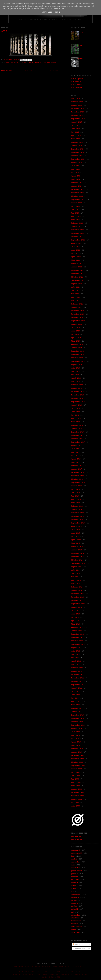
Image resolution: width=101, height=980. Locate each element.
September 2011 (78, 685)
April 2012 (76, 661)
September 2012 (78, 644)
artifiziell (77, 853)
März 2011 (76, 705)
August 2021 (77, 284)
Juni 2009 (76, 776)
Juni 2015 (76, 533)
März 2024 (76, 179)
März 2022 (76, 260)
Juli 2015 (76, 530)
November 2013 (78, 597)
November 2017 (78, 435)
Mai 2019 (75, 375)
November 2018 (78, 395)
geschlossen (17, 63)
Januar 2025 (77, 146)
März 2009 (76, 786)
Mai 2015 (75, 537)
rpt (73, 912)
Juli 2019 (76, 368)
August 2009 (77, 769)
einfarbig (76, 862)
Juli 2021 (76, 287)
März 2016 (76, 503)
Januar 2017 (77, 469)
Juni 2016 (76, 493)
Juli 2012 (76, 651)
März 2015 (76, 543)
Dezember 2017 (78, 432)
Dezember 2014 (78, 553)
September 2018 (78, 402)
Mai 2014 (75, 577)
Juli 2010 (76, 732)
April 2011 (76, 702)
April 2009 (76, 782)
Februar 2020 (77, 344)
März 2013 (76, 624)
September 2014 (78, 563)
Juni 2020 (76, 331)
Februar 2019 (77, 385)
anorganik (76, 850)
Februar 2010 (77, 749)
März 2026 (76, 99)
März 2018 (76, 422)
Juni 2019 (76, 371)
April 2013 (76, 621)
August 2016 (77, 486)
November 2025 (78, 112)
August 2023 (77, 203)
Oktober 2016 (77, 479)
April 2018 (76, 419)
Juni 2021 (76, 291)
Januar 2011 (77, 712)
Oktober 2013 (77, 601)
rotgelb (75, 909)
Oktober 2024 (77, 156)
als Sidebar (77, 85)
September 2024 (78, 159)
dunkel (74, 859)
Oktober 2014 (77, 560)
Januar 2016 (77, 510)
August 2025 (77, 122)
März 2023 (76, 220)
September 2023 (78, 200)
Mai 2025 (75, 132)
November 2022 (78, 233)
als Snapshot (77, 88)
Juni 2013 (76, 614)
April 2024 (76, 176)
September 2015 (78, 523)
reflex (74, 906)
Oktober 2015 (77, 520)
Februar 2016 (77, 506)
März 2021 (76, 301)
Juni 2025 (76, 129)
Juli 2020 (76, 328)
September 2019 (78, 361)
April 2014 (76, 580)
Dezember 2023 (78, 190)
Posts (77, 944)
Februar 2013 (77, 627)
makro (43, 63)
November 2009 (78, 759)
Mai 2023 (75, 213)
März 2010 (76, 745)
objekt (74, 900)
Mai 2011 (75, 698)
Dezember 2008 (78, 793)
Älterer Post (53, 71)
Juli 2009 (76, 772)
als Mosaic (76, 82)
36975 (80, 46)
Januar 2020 (77, 348)
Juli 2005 (76, 806)
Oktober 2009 (77, 762)
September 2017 (78, 442)
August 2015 (77, 526)
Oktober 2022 (77, 237)
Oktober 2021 (77, 277)
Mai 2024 (75, 173)
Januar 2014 (77, 590)
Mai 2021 (75, 294)
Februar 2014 (77, 587)
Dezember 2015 (78, 513)
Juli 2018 (76, 408)
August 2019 (77, 365)
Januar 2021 (77, 307)
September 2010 (78, 725)
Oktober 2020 (77, 318)
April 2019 (76, 378)
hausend (75, 877)
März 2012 (76, 665)
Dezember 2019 (78, 351)
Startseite (30, 71)
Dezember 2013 (78, 594)
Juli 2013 (76, 611)
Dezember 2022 (78, 230)
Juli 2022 (76, 247)
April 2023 (76, 216)
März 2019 (76, 382)
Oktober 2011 (77, 681)
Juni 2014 (76, 574)
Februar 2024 (77, 183)
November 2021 (78, 274)
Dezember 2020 (78, 311)
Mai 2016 (75, 496)
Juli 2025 (76, 125)
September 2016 (78, 483)
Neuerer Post (7, 71)
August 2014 (77, 567)
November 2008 (78, 796)
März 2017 (76, 462)
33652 (80, 32)
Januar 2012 (77, 671)
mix (73, 892)
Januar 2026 (77, 105)
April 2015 (76, 540)
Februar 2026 (77, 102)
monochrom (76, 894)
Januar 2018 (77, 429)
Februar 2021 (77, 304)
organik (75, 903)
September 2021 (78, 280)
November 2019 (78, 355)
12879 (80, 59)
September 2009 (78, 766)
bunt (8, 63)
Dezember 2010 (78, 715)
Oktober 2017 (77, 439)
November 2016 (78, 476)
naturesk (75, 897)
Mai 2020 (75, 334)
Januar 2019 (77, 388)
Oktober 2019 (77, 358)
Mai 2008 (75, 803)
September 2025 (78, 119)
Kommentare (79, 949)
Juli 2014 (76, 570)
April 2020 (76, 338)
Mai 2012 (75, 658)
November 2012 (78, 638)
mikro (74, 889)
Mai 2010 (75, 739)
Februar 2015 (77, 547)
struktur (75, 918)
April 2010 (76, 742)
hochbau (36, 63)
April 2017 (76, 459)
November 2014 (78, 557)
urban (74, 930)
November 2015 (78, 516)
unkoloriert (77, 927)
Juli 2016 (76, 489)
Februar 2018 (77, 425)
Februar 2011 (77, 708)
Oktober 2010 (77, 722)
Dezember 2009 (78, 756)
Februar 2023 (77, 223)
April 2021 (76, 297)
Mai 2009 (75, 779)
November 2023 (78, 193)
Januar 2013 (77, 631)
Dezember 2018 (78, 392)
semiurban (51, 63)
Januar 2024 (77, 186)
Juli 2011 (76, 691)
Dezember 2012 (78, 634)
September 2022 (78, 240)
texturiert (76, 921)
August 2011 (77, 688)
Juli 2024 (76, 166)
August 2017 (77, 446)
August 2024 (77, 163)
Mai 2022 (75, 254)
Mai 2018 (75, 415)
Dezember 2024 (78, 149)
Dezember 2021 (78, 270)
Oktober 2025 (77, 115)
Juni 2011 (76, 695)
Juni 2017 (76, 452)
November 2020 (78, 314)
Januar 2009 (77, 789)
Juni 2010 (76, 735)
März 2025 (76, 139)
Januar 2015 (77, 550)
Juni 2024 (76, 169)
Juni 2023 (76, 210)
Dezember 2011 (78, 675)
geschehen (76, 868)
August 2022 (77, 243)
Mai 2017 (75, 456)
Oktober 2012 (77, 641)
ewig (73, 865)
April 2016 (76, 499)
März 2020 (76, 341)
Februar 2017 (77, 466)
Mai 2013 (75, 617)
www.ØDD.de (76, 836)
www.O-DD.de (77, 839)
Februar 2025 (77, 142)
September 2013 (78, 604)
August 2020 (77, 324)
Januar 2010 (77, 752)
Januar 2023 (77, 227)
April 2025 (76, 136)
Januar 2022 (77, 267)
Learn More (47, 12)
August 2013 (77, 607)
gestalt (75, 874)
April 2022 (76, 257)
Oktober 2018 (77, 398)
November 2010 (78, 718)
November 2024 (78, 152)
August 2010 (77, 729)
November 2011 (78, 678)
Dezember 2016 (78, 473)
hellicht (27, 63)
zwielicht (76, 933)
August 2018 (77, 405)
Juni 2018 (76, 412)
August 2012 (77, 648)
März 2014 (76, 584)
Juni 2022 (76, 250)
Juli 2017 (76, 449)
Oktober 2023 (77, 196)
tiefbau (75, 924)
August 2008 (77, 799)
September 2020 (78, 321)
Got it (57, 12)
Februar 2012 (77, 668)
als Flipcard (77, 79)
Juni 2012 (76, 654)
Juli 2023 (76, 206)
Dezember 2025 (78, 109)
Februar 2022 (77, 264)
